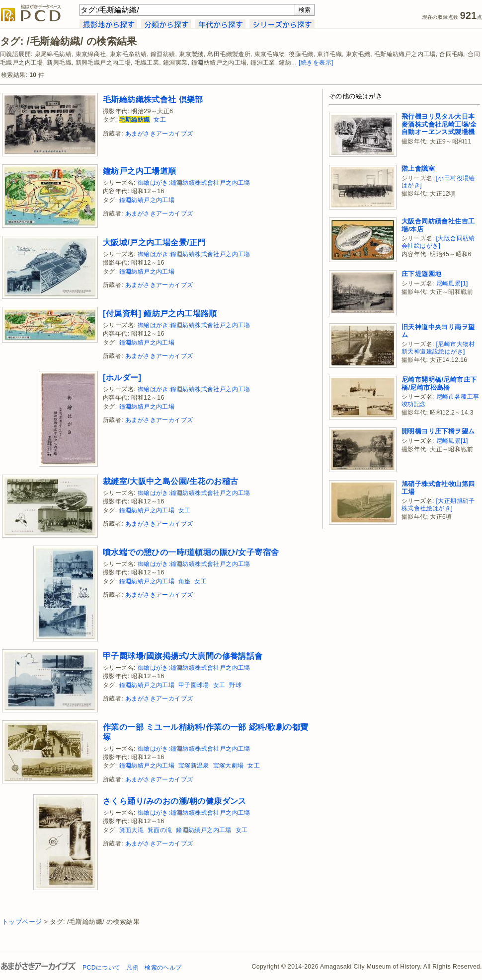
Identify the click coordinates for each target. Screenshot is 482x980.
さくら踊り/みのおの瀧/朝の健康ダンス (175, 801)
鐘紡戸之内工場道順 (140, 171)
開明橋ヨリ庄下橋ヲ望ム (438, 431)
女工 (160, 120)
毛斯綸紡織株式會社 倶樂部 (153, 99)
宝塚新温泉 (194, 766)
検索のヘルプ (163, 968)
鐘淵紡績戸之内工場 (147, 200)
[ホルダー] (122, 377)
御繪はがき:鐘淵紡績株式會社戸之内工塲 (194, 183)
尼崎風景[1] (452, 283)
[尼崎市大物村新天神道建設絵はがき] (438, 348)
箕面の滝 (160, 830)
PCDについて (101, 968)
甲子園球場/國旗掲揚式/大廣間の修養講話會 (183, 656)
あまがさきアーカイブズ (159, 134)
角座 (185, 581)
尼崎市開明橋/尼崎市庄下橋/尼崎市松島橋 (439, 384)
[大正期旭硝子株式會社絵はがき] (438, 505)
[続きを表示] (316, 63)
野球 (235, 685)
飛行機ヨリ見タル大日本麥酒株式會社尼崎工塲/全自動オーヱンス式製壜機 (439, 124)
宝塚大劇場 (229, 766)
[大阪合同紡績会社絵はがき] (438, 242)
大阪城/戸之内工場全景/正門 (154, 242)
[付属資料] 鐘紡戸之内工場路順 (160, 313)
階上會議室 (418, 169)
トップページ (22, 922)
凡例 (132, 968)
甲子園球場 (194, 685)
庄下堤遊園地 (421, 274)
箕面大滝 (132, 830)
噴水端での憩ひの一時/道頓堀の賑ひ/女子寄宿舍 (191, 552)
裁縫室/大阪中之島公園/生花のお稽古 (170, 481)
